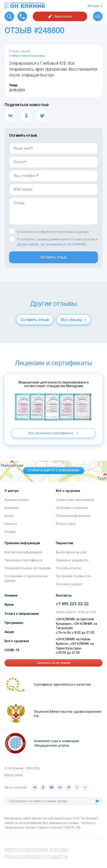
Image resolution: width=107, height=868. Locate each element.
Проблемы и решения (72, 508)
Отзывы (10, 532)
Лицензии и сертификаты (24, 560)
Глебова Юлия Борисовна (27, 56)
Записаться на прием (53, 663)
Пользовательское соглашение (28, 568)
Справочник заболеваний (75, 500)
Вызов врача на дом (71, 552)
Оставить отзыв (53, 257)
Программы (14, 623)
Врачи (9, 605)
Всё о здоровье (17, 641)
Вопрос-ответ (66, 524)
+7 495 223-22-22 (72, 604)
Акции (9, 632)
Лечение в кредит (69, 584)
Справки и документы (72, 560)
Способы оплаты (68, 568)
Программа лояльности (73, 576)
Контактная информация (23, 552)
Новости (11, 524)
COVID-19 (12, 650)
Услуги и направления (22, 614)
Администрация (17, 500)
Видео (9, 516)
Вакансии (12, 508)
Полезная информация (73, 516)
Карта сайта (14, 775)
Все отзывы (74, 320)
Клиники (11, 595)
